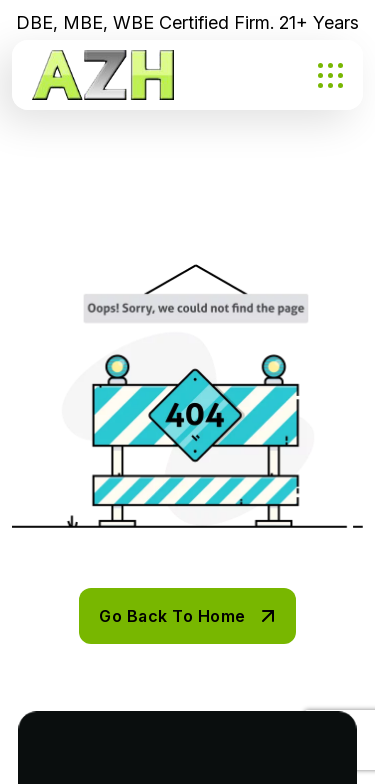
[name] (330, 75)
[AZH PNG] (103, 75)
